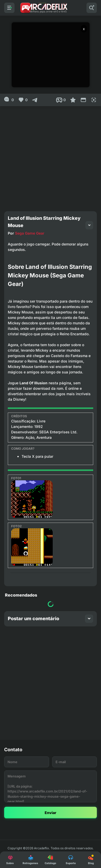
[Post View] (61, 100)
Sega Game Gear (30, 233)
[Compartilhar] (35, 100)
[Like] (23, 100)
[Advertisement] (50, 157)
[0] (9, 100)
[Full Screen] (94, 100)
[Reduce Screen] (83, 100)
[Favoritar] (73, 100)
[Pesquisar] (92, 8)
